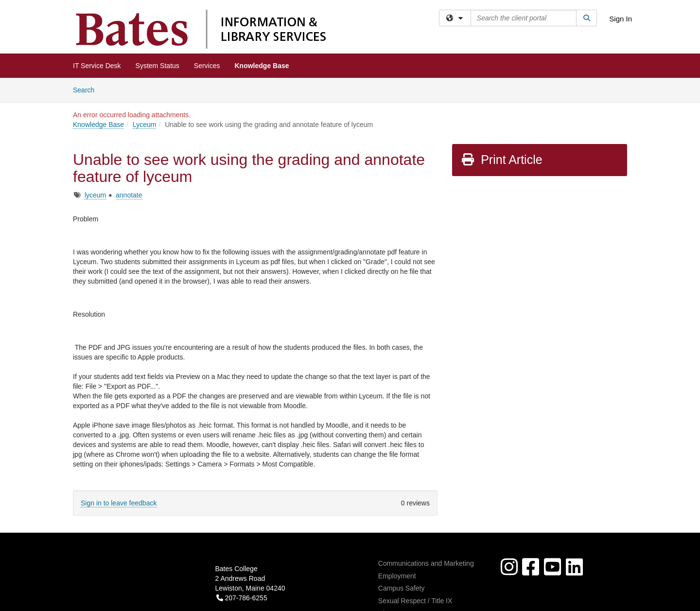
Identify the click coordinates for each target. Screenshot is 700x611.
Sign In (621, 19)
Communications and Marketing (426, 563)
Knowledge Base (262, 66)
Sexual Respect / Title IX (415, 601)
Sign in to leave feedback (119, 503)
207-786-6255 (242, 598)
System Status (157, 66)
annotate (129, 195)
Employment (397, 576)
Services (207, 66)
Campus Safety (402, 588)
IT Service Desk (97, 66)
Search (87, 89)
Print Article (501, 160)
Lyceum (145, 125)
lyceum (95, 195)
